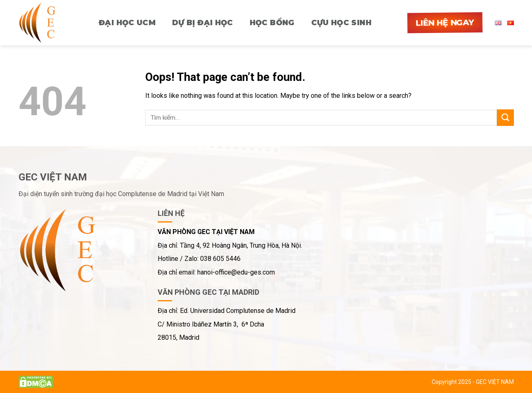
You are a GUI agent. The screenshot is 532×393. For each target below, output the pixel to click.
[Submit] (505, 117)
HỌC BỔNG (272, 23)
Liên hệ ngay (445, 23)
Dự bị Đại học (203, 23)
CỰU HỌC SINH (341, 23)
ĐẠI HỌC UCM (127, 23)
